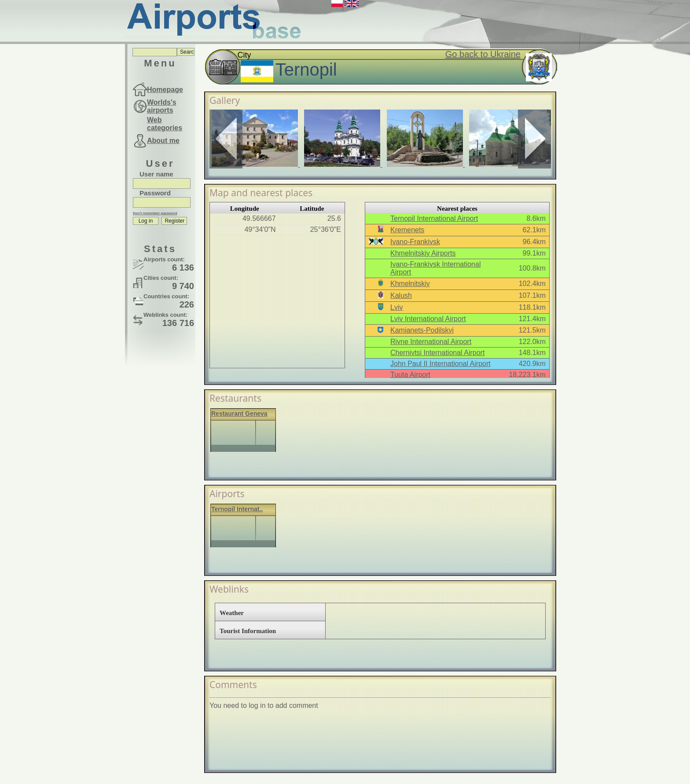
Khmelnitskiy (410, 284)
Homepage (165, 90)
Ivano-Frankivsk (415, 242)
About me (163, 141)
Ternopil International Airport (434, 218)
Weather (232, 613)
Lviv (396, 307)
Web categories (165, 124)
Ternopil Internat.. (237, 509)
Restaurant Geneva (239, 414)
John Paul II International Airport (440, 364)
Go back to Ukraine (483, 54)
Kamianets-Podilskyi (422, 330)
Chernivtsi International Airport (437, 353)
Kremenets (407, 230)
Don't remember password (155, 213)
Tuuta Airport (410, 375)
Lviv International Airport (428, 319)
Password (155, 193)
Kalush (401, 295)
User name (156, 174)
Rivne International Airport (431, 342)
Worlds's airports (162, 106)
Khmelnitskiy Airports (423, 253)
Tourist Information (248, 631)
